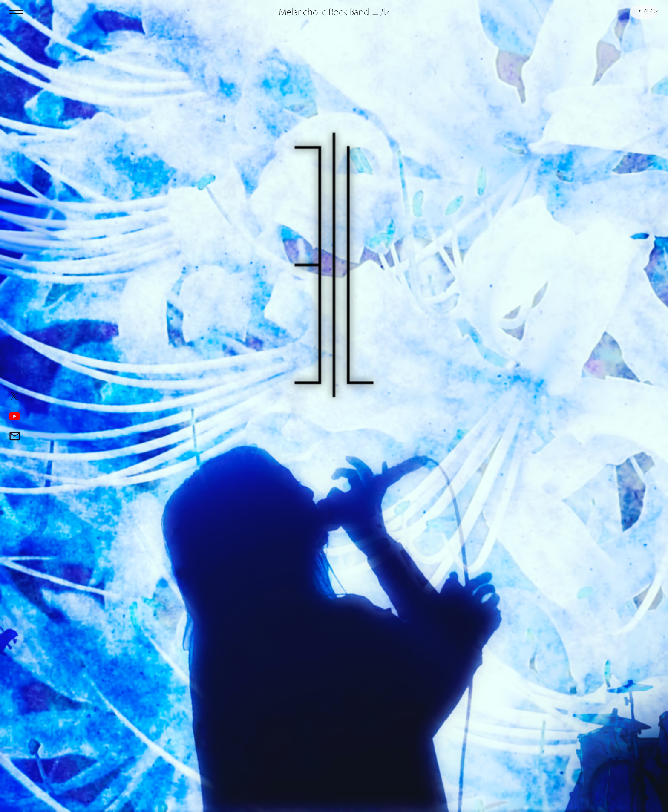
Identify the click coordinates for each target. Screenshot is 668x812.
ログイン (642, 12)
